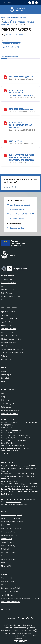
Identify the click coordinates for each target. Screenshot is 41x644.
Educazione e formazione (10, 336)
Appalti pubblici (7, 322)
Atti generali (7, 22)
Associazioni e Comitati (9, 414)
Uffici (3, 286)
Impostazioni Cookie (8, 552)
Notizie (4, 371)
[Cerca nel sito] (35, 10)
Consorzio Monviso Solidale (11, 588)
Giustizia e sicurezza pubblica (11, 339)
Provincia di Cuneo (8, 581)
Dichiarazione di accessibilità (11, 518)
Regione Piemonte (8, 578)
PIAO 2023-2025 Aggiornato (21, 77)
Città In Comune (28, 630)
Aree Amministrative (9, 283)
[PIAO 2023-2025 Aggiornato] (6, 77)
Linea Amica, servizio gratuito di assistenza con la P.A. (20, 598)
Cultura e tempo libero (9, 332)
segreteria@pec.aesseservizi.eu (16, 504)
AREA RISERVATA (19, 641)
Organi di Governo (8, 279)
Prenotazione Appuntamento (12, 528)
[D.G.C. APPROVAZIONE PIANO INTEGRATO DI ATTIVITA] (6, 155)
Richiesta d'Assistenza (9, 535)
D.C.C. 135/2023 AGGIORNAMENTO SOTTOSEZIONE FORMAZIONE (22, 93)
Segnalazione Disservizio (10, 532)
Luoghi (4, 397)
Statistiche (5, 563)
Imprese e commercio (9, 342)
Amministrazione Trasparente (17, 17)
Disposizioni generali (10, 20)
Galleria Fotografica (8, 403)
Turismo (4, 356)
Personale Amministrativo (10, 296)
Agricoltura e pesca (8, 312)
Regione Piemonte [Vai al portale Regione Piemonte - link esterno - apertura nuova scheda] (8, 3)
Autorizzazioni (6, 325)
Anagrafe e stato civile (9, 318)
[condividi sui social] (6, 35)
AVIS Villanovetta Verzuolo (11, 602)
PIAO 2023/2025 (16, 141)
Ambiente (5, 315)
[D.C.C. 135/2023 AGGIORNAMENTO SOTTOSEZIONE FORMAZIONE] (6, 90)
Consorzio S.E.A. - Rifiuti (10, 591)
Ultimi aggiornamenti (9, 559)
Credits (4, 556)
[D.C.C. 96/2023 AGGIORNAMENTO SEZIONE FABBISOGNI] (6, 123)
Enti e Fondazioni (7, 293)
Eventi (4, 393)
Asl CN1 (4, 585)
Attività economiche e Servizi (12, 410)
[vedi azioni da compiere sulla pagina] (18, 35)
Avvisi (3, 381)
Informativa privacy (8, 546)
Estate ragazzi (6, 375)
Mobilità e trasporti (8, 346)
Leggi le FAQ (6, 525)
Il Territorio (5, 400)
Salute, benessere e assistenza (12, 349)
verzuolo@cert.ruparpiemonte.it (17, 435)
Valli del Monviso (7, 595)
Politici (4, 300)
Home (3, 17)
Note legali (5, 549)
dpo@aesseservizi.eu (13, 502)
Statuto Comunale (8, 542)
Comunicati (5, 378)
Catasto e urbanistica (9, 329)
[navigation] (4, 9)
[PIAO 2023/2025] (6, 141)
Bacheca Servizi (7, 539)
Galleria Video (6, 407)
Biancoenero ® (19, 636)
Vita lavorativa (6, 359)
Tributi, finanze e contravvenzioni (13, 353)
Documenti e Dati (7, 290)
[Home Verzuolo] (19, 10)
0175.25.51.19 (10, 428)
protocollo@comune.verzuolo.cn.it (18, 438)
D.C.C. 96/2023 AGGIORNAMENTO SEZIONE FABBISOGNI (21, 125)
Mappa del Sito (7, 566)
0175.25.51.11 (9, 425)
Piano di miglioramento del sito (12, 522)
